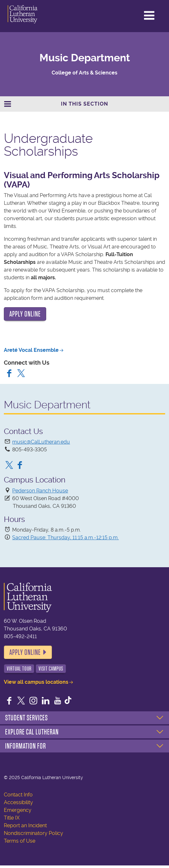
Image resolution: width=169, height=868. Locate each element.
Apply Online (25, 652)
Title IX (12, 818)
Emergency (18, 810)
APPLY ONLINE (25, 314)
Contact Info (18, 795)
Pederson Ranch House (40, 491)
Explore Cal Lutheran (32, 732)
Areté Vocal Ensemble (31, 350)
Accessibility (18, 802)
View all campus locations (36, 682)
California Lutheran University (32, 14)
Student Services (26, 718)
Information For (25, 746)
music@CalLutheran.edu (41, 442)
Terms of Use (20, 841)
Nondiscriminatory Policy (34, 833)
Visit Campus (51, 669)
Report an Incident (25, 825)
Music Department (85, 58)
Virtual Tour (19, 669)
